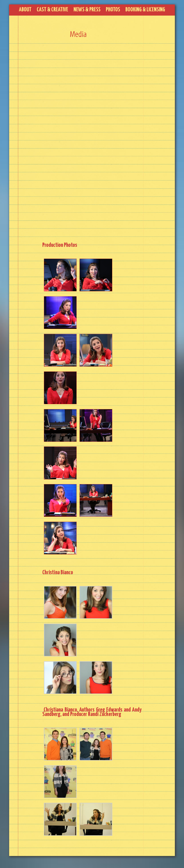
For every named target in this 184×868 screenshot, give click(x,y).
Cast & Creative (52, 10)
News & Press (87, 10)
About (25, 10)
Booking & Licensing (145, 10)
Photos (113, 10)
